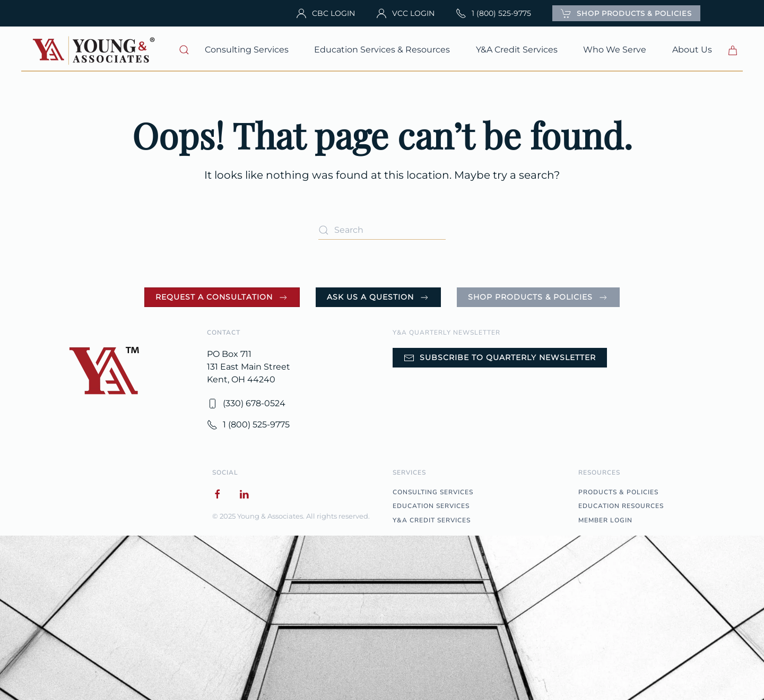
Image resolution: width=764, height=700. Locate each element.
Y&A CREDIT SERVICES (432, 520)
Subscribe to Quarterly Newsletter (500, 358)
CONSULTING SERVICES (433, 492)
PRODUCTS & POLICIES (618, 492)
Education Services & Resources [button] (382, 50)
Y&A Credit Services (517, 50)
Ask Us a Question (378, 297)
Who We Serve (615, 50)
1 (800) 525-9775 (493, 13)
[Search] (382, 230)
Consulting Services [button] (247, 50)
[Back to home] (95, 50)
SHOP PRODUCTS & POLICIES (626, 13)
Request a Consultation (222, 297)
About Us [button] (692, 50)
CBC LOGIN (325, 13)
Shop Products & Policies (538, 297)
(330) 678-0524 (246, 404)
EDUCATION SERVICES (431, 506)
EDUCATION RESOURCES (621, 506)
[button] (184, 50)
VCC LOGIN (405, 13)
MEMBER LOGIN (605, 520)
